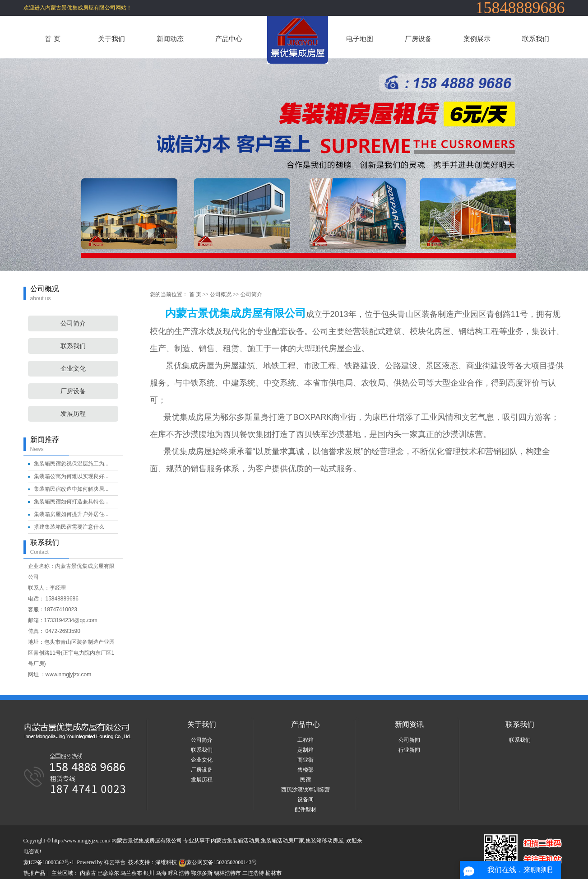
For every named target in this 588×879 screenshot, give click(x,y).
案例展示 (477, 39)
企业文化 (73, 369)
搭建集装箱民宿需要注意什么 (69, 527)
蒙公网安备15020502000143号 (218, 862)
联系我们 (536, 39)
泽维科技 (166, 862)
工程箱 (306, 740)
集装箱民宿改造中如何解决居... (71, 489)
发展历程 (73, 414)
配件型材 (306, 809)
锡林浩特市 (227, 873)
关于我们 (111, 39)
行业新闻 (409, 750)
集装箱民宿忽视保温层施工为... (71, 464)
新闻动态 (170, 39)
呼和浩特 (179, 873)
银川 (149, 873)
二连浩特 (253, 873)
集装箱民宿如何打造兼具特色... (71, 502)
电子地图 (360, 39)
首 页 (52, 39)
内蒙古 (88, 873)
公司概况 (221, 294)
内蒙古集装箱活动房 (235, 841)
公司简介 (73, 323)
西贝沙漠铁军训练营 (306, 790)
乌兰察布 (131, 873)
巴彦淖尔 (108, 873)
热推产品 (34, 873)
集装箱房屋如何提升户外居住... (71, 514)
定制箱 (306, 750)
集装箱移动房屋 (324, 841)
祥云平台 (115, 862)
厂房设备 (418, 39)
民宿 (306, 780)
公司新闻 (409, 740)
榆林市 (273, 873)
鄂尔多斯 (202, 873)
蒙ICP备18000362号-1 (49, 862)
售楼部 (306, 770)
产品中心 (229, 39)
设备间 (306, 800)
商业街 (306, 760)
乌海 (161, 873)
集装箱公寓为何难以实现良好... (71, 476)
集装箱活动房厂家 (282, 841)
